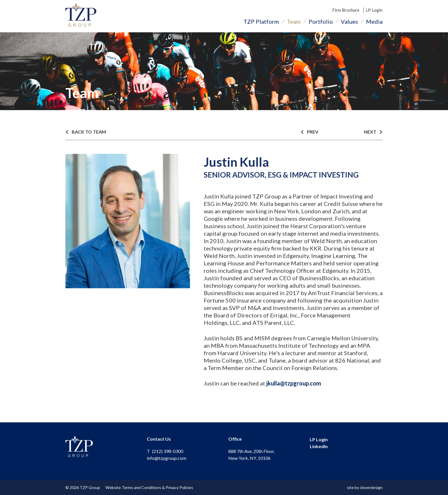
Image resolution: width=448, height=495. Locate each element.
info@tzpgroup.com (167, 458)
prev (309, 132)
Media (374, 21)
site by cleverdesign (365, 487)
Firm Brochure (346, 10)
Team (294, 21)
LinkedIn (319, 446)
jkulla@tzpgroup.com (294, 383)
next (373, 132)
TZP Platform (261, 21)
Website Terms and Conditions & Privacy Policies (149, 487)
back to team (86, 132)
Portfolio (321, 21)
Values (349, 21)
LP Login (374, 10)
